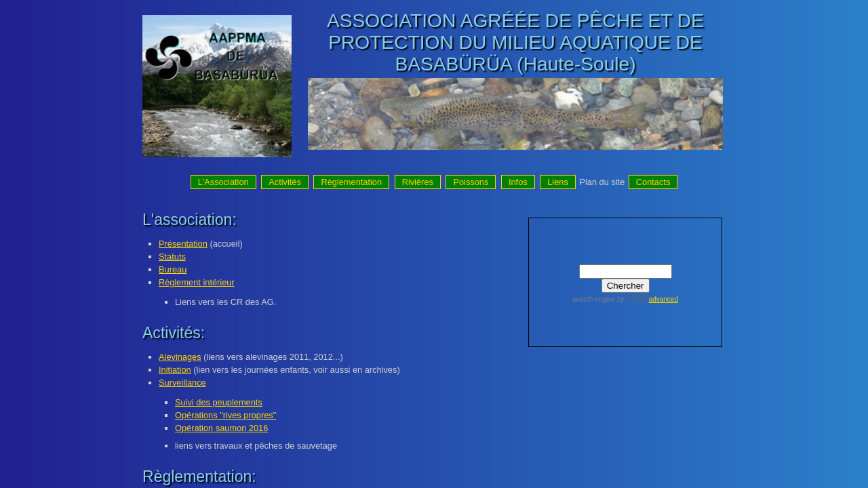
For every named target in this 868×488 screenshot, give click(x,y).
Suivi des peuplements (219, 402)
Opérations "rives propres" (225, 415)
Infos (518, 182)
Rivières (418, 182)
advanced (664, 299)
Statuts (172, 257)
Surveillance (182, 383)
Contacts (653, 182)
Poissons (471, 182)
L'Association (223, 182)
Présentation (183, 244)
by (632, 299)
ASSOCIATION (391, 21)
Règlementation (351, 182)
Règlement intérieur (197, 282)
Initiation (175, 370)
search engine (594, 299)
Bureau (173, 269)
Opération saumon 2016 (221, 428)
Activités (285, 182)
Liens (558, 182)
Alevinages (180, 357)
